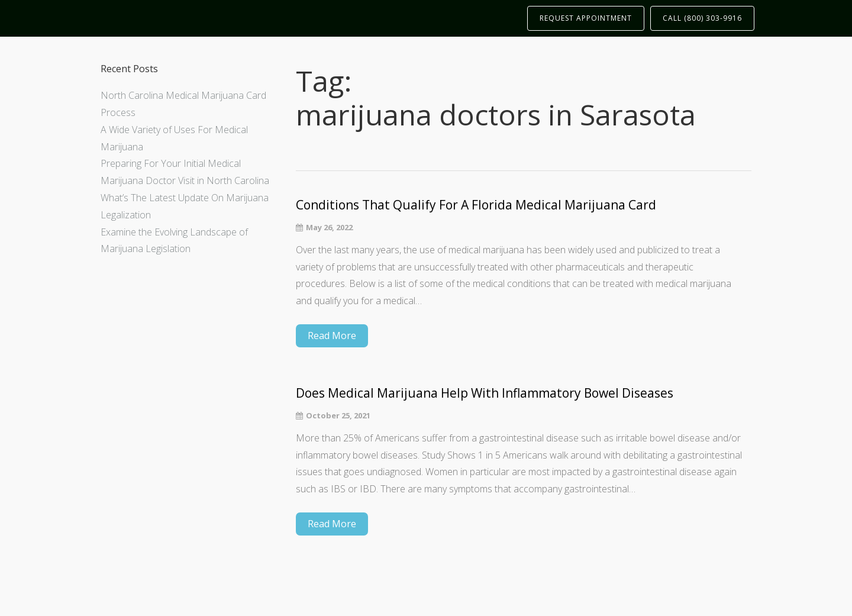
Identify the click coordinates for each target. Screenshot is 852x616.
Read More (332, 336)
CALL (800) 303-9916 (702, 18)
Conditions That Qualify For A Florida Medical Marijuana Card (476, 205)
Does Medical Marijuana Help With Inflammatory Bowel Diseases (485, 393)
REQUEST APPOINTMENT (586, 18)
